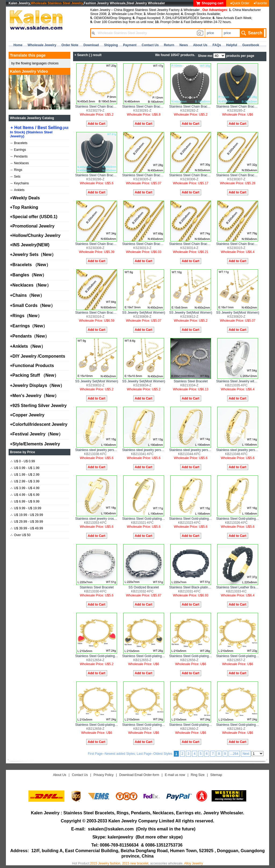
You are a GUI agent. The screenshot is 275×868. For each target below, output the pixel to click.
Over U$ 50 (20, 535)
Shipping (111, 45)
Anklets (17, 190)
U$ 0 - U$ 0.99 (23, 461)
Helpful (232, 45)
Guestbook (251, 45)
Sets (15, 177)
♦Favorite (260, 3)
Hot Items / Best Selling (39, 132)
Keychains (20, 183)
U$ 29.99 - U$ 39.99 (27, 522)
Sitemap (216, 775)
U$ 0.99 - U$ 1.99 (25, 468)
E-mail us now (175, 775)
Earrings (18, 150)
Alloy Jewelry (193, 863)
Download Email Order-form (139, 775)
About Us (59, 775)
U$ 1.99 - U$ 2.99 (25, 475)
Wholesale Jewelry (42, 45)
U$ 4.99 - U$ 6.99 (25, 495)
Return (169, 45)
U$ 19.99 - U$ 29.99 (27, 515)
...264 (234, 754)
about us (200, 45)
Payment (130, 45)
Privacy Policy (104, 775)
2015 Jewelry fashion (105, 863)
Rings (16, 170)
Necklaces (20, 163)
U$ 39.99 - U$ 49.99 (27, 528)
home (18, 45)
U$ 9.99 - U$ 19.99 (26, 508)
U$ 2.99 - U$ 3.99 (25, 481)
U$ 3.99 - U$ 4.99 (25, 488)
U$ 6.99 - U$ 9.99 (25, 501)
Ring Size (198, 775)
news (184, 45)
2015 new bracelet (135, 863)
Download (91, 45)
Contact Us (80, 775)
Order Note (70, 45)
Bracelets (19, 143)
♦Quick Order (240, 3)
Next (246, 754)
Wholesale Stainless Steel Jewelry (57, 3)
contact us (150, 45)
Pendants (19, 156)
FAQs (217, 45)
